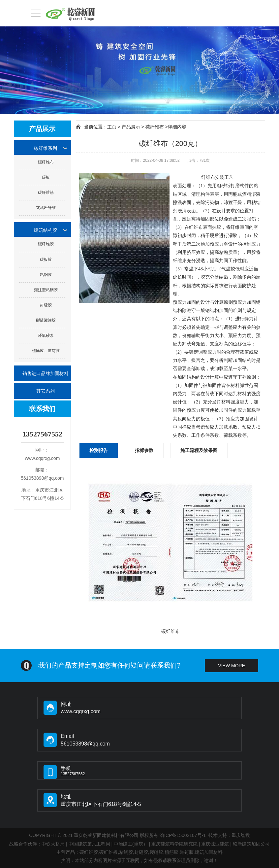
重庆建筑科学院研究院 (174, 844)
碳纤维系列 (46, 148)
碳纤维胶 (46, 244)
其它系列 (46, 391)
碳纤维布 (46, 162)
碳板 (46, 177)
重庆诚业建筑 (215, 844)
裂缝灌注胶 (46, 320)
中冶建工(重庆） (131, 844)
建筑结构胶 (46, 230)
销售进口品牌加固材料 (46, 373)
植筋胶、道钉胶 (46, 351)
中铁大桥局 (53, 844)
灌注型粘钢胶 (46, 290)
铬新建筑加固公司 (251, 844)
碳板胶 (46, 260)
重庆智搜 (241, 835)
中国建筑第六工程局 (89, 844)
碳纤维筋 (46, 192)
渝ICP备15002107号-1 (183, 835)
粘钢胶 (46, 275)
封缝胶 (46, 305)
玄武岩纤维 (46, 208)
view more (232, 666)
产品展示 (131, 127)
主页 (112, 127)
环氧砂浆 (46, 335)
